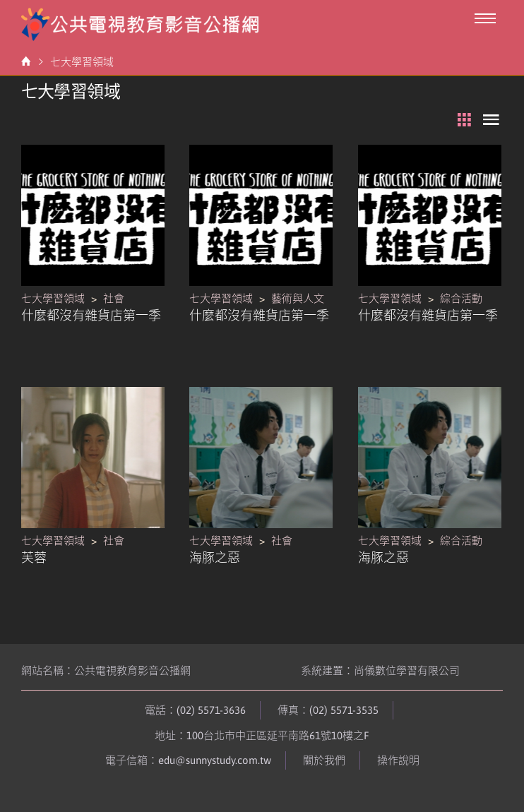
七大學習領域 (82, 62)
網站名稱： (106, 670)
